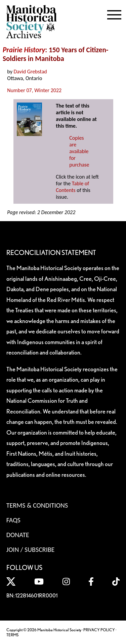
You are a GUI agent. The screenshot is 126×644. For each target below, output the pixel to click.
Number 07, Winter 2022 (34, 90)
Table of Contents (72, 187)
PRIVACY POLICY (99, 630)
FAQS (13, 520)
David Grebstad (30, 72)
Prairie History (24, 50)
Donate (18, 535)
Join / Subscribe (31, 550)
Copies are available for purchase (79, 151)
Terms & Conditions (37, 505)
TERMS (12, 635)
